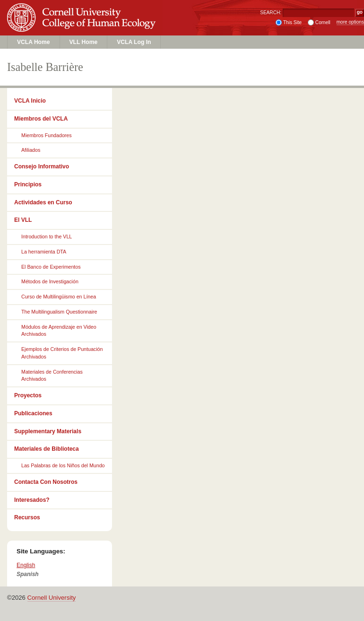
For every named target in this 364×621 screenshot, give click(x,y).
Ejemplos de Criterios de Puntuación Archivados (62, 353)
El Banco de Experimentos (51, 267)
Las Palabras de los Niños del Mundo (63, 465)
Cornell (323, 22)
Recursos (27, 517)
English (26, 565)
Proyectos (28, 395)
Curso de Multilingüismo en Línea (59, 297)
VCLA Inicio (30, 101)
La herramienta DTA (44, 252)
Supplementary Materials (48, 431)
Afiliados (31, 150)
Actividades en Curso (43, 202)
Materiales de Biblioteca (47, 449)
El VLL (23, 220)
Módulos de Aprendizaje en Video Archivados (59, 331)
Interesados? (32, 500)
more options (350, 22)
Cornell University (83, 9)
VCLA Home (34, 42)
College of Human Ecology (83, 27)
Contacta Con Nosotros (46, 482)
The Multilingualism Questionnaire (59, 312)
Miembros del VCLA (41, 119)
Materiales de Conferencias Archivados (52, 376)
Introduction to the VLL (47, 236)
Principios (28, 184)
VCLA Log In (134, 42)
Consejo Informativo (42, 166)
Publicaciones (33, 413)
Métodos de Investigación (50, 281)
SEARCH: (271, 13)
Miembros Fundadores (47, 135)
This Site (292, 22)
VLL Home (84, 42)
